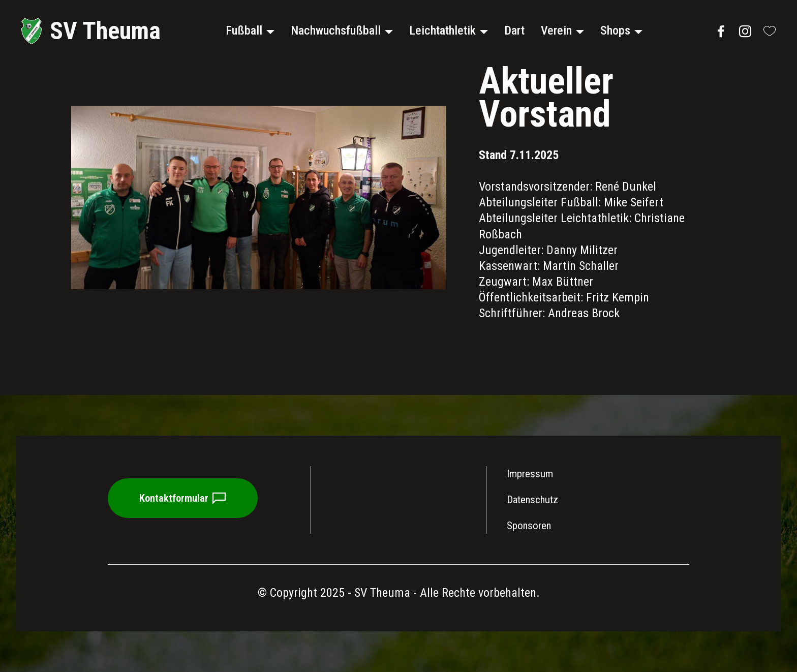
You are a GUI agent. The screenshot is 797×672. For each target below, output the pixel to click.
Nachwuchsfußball (335, 30)
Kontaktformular (183, 499)
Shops (615, 30)
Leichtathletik (442, 30)
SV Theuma (105, 31)
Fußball (243, 30)
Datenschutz (532, 500)
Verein (556, 30)
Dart (514, 30)
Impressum (531, 474)
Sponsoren (529, 526)
